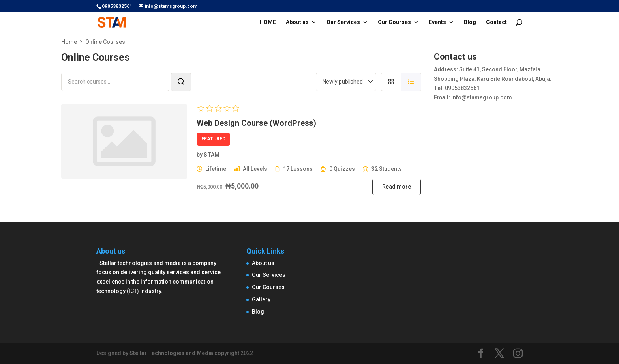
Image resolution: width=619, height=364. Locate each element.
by (200, 155)
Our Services (343, 22)
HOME (268, 22)
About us (297, 22)
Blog (470, 22)
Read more (397, 187)
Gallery (261, 299)
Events (437, 22)
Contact (496, 22)
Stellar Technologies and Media (171, 353)
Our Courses (394, 22)
